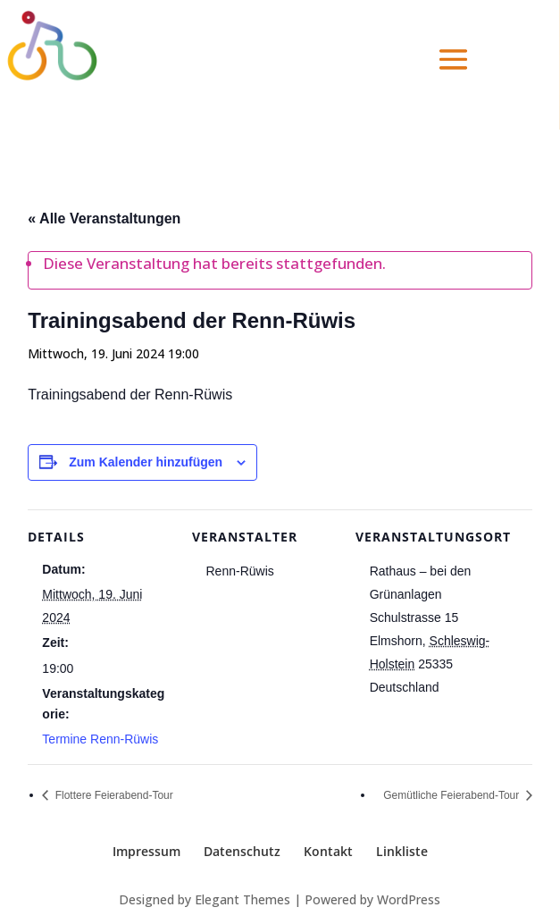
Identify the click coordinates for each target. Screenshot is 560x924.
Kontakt (328, 851)
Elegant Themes (242, 899)
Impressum (146, 851)
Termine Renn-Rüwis (100, 739)
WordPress (409, 899)
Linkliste (402, 851)
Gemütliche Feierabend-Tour (452, 795)
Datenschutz (242, 851)
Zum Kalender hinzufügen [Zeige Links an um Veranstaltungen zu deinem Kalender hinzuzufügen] (146, 462)
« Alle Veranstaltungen (104, 218)
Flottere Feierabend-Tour (112, 795)
